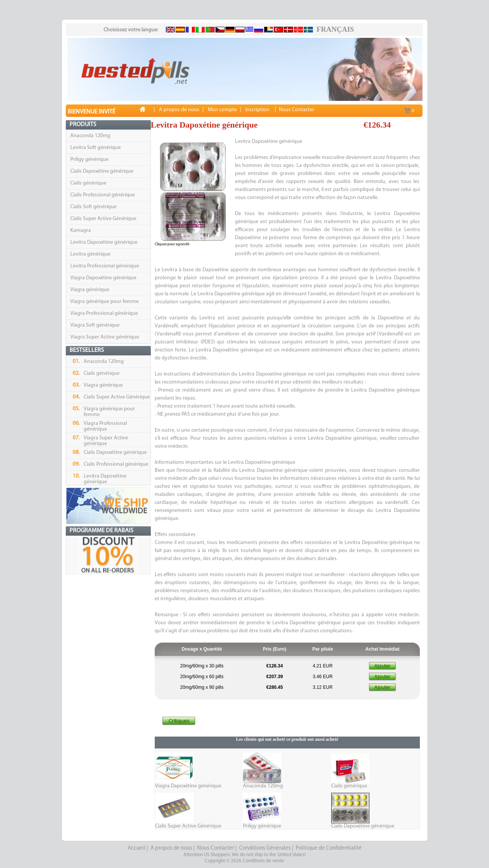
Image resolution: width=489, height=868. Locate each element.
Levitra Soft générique (96, 148)
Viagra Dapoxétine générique (103, 278)
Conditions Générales (265, 848)
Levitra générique (90, 254)
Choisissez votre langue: (131, 30)
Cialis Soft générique (93, 207)
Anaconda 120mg (90, 136)
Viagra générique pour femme (104, 302)
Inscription (257, 110)
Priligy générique (89, 160)
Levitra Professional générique (105, 266)
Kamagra (81, 231)
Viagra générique (90, 290)
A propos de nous (171, 848)
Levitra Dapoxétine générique (104, 242)
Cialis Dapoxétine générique (102, 171)
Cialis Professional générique (103, 195)
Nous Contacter (216, 848)
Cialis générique (88, 183)
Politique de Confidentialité (329, 848)
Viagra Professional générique (104, 313)
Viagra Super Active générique (105, 337)
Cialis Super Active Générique (103, 219)
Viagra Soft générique (95, 325)
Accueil (137, 848)
